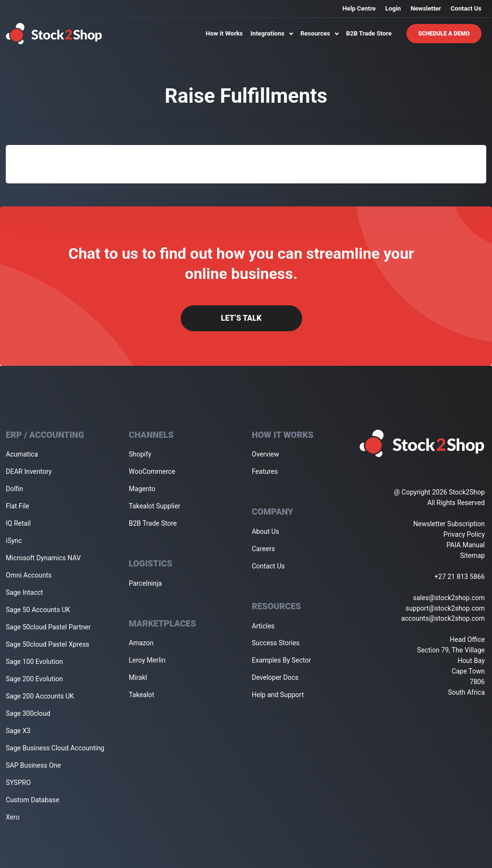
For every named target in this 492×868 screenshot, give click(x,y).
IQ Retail (18, 523)
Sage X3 (18, 731)
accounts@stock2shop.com (443, 618)
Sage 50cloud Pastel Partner (48, 627)
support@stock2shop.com (445, 608)
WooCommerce (152, 471)
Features (265, 471)
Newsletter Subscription (449, 524)
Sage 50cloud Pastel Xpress (48, 644)
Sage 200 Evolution (34, 679)
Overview (265, 454)
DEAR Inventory (29, 471)
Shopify (140, 454)
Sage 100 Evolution (34, 662)
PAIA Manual (466, 545)
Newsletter (425, 8)
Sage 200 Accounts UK (40, 696)
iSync (14, 541)
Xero (13, 817)
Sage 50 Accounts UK (38, 610)
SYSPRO (18, 783)
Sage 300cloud (28, 713)
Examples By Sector (281, 660)
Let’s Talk (241, 318)
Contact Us (466, 8)
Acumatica (22, 454)
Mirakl (138, 677)
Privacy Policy (464, 534)
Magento (142, 489)
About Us (265, 531)
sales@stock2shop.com (449, 598)
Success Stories (276, 643)
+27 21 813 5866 (460, 577)
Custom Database (32, 800)
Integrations (271, 33)
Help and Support (278, 695)
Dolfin (14, 489)
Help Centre (359, 8)
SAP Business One (33, 765)
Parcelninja (145, 583)
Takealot (141, 695)
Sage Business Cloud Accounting (55, 748)
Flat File (18, 506)
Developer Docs (275, 677)
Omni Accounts (29, 575)
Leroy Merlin (147, 660)
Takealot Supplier (154, 506)
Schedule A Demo (444, 34)
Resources (319, 33)
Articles (263, 626)
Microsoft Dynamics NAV (43, 558)
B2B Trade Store (369, 33)
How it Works (224, 33)
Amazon (141, 643)
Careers (263, 549)
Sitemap (473, 555)
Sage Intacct (25, 592)
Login (393, 8)
